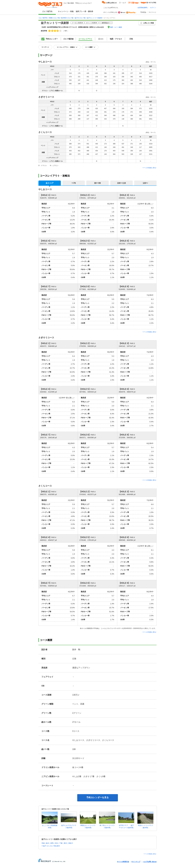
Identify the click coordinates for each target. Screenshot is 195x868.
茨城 (43, 843)
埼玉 (56, 843)
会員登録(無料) (143, 8)
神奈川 (71, 843)
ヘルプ (124, 3)
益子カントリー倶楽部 (95, 18)
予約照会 (143, 12)
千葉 (61, 843)
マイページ (152, 12)
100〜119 (121, 183)
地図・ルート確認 (116, 27)
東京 (65, 843)
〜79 (74, 183)
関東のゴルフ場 (54, 18)
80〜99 (97, 183)
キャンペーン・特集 (66, 11)
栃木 (48, 843)
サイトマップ (136, 862)
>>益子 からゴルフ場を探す (51, 846)
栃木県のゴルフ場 (67, 18)
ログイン (153, 8)
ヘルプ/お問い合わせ (150, 862)
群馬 (52, 843)
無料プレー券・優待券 (84, 11)
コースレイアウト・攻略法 (66, 47)
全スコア (50, 183)
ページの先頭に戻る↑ (149, 168)
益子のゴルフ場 (80, 18)
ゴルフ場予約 (47, 11)
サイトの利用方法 (123, 862)
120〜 (145, 183)
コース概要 (89, 47)
